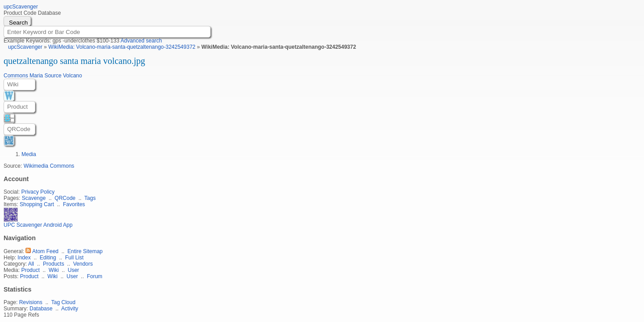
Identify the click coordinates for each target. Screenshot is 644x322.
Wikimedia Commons (49, 166)
